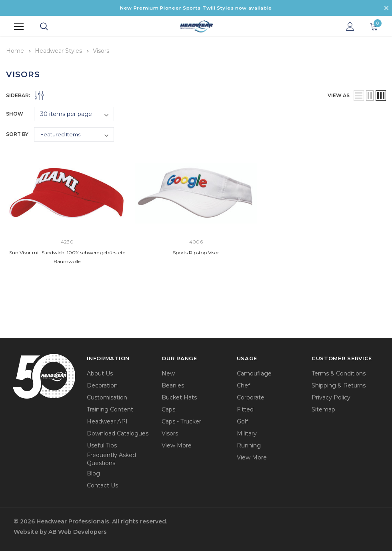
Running (249, 445)
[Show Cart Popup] (374, 26)
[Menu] (19, 26)
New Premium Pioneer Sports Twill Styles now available (196, 8)
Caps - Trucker (181, 421)
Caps (168, 409)
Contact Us (102, 485)
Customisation (107, 397)
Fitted (245, 409)
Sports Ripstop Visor (196, 252)
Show (15, 113)
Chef (243, 385)
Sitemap (323, 409)
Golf (242, 421)
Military (247, 433)
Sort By (17, 133)
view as (339, 95)
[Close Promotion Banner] (386, 8)
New (168, 373)
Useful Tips (102, 445)
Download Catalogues (118, 433)
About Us (100, 373)
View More (177, 445)
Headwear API (107, 421)
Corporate (251, 397)
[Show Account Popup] (350, 26)
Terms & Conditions (339, 373)
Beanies (173, 385)
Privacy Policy (331, 397)
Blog (93, 473)
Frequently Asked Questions (111, 458)
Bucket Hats (179, 397)
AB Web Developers (78, 531)
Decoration (102, 385)
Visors (170, 433)
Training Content (110, 409)
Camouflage (254, 373)
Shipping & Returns (339, 385)
